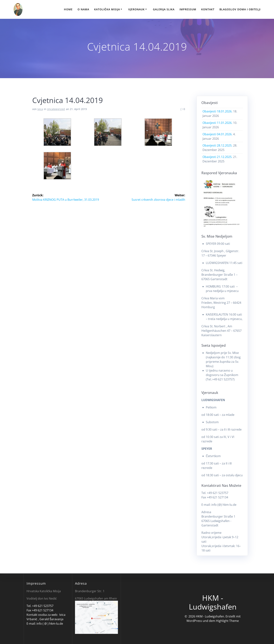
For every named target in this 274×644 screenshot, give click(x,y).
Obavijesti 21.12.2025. (217, 157)
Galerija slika (164, 9)
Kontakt (208, 9)
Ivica (40, 109)
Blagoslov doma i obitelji (240, 9)
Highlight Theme (227, 621)
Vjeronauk (136, 9)
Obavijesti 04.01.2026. (217, 134)
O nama (83, 9)
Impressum (188, 9)
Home (68, 9)
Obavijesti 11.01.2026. (217, 123)
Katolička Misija (107, 9)
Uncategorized (56, 109)
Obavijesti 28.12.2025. (217, 145)
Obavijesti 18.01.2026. (217, 111)
